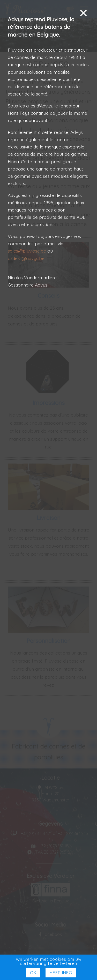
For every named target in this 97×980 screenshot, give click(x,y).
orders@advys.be (26, 258)
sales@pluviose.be (27, 251)
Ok (33, 973)
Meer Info (61, 973)
